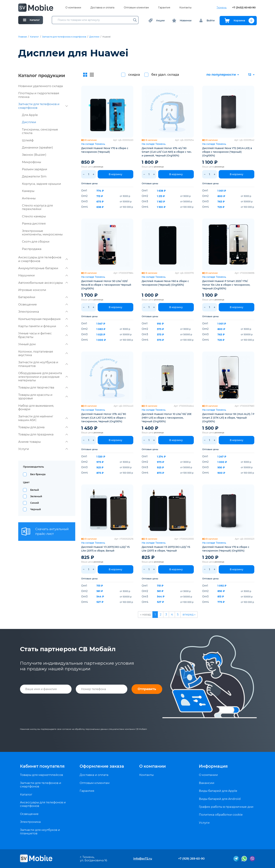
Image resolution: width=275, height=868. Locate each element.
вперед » (189, 614)
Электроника (43, 312)
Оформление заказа (102, 766)
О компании (73, 8)
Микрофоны (31, 162)
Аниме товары (43, 442)
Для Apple (30, 115)
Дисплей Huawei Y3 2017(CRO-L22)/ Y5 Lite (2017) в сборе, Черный (166, 549)
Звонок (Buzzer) (34, 155)
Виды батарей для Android (220, 799)
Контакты (185, 8)
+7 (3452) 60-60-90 (244, 8)
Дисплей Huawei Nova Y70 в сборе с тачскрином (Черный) (105, 150)
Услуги (43, 449)
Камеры (28, 191)
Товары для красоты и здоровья (43, 397)
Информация (213, 766)
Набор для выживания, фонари (36, 407)
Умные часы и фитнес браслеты (43, 335)
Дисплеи (94, 37)
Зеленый (36, 496)
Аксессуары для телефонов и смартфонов (43, 259)
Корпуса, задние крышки (41, 184)
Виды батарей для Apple (218, 791)
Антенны (29, 198)
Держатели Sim (34, 176)
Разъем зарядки (35, 169)
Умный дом (43, 344)
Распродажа (32, 249)
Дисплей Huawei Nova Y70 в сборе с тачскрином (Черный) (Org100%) (226, 549)
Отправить (147, 689)
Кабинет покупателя (42, 766)
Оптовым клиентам (136, 8)
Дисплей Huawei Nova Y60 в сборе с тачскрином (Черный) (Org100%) (165, 283)
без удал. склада (165, 75)
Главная (23, 37)
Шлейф (28, 140)
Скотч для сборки (36, 242)
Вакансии (207, 783)
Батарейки (43, 297)
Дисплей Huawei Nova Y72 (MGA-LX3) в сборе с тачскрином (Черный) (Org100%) (227, 152)
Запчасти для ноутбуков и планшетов (43, 364)
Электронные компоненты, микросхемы (42, 233)
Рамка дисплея (34, 223)
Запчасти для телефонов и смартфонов (64, 37)
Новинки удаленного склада (41, 86)
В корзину (115, 174)
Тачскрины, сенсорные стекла (40, 131)
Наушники (43, 275)
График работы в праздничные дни (226, 807)
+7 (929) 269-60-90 (191, 859)
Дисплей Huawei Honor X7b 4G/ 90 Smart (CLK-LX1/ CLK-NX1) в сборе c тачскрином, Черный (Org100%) (104, 418)
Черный (36, 509)
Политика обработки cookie (221, 815)
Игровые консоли (32, 290)
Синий (35, 503)
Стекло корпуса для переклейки (37, 207)
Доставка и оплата (102, 8)
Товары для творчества (43, 387)
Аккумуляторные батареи (43, 268)
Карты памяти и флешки (43, 326)
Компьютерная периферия (43, 319)
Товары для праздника (43, 434)
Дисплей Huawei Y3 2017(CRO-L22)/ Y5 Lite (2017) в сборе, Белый (105, 549)
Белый (35, 490)
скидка (134, 75)
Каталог (34, 37)
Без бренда (38, 474)
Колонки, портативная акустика (43, 353)
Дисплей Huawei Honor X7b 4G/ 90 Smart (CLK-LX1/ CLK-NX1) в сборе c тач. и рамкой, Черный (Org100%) (167, 152)
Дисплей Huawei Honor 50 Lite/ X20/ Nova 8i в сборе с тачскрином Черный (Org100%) (106, 285)
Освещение (43, 304)
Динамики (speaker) (37, 147)
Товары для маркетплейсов (41, 775)
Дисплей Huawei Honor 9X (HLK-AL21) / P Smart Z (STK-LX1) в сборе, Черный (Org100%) (228, 418)
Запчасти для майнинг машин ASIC (43, 418)
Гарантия (164, 8)
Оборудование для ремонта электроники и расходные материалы (43, 377)
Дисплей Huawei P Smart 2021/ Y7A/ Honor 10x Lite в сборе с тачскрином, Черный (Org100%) (226, 285)
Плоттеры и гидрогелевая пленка (39, 95)
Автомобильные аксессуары (43, 283)
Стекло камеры (34, 216)
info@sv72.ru (143, 859)
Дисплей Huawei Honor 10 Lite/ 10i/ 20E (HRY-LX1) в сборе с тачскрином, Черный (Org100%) (167, 418)
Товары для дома (43, 427)
